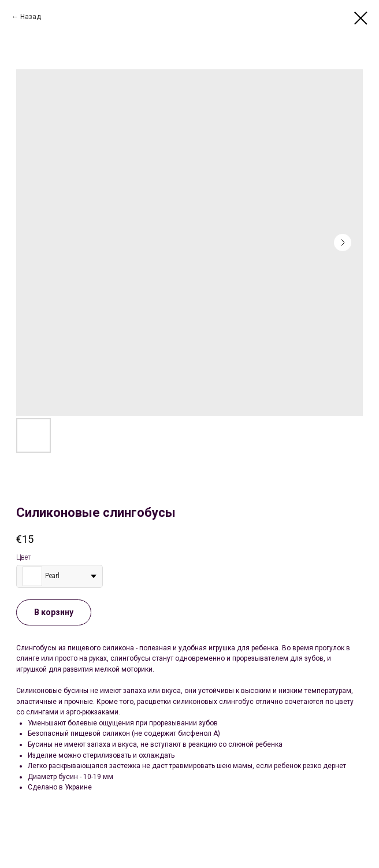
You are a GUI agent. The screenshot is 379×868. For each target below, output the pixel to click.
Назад (31, 17)
